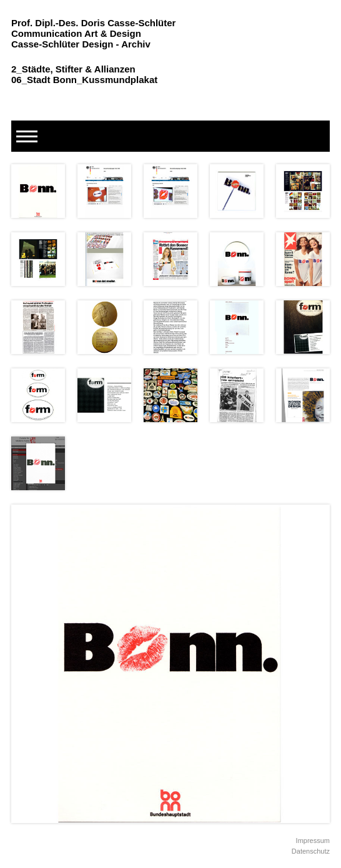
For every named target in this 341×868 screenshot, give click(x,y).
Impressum (313, 841)
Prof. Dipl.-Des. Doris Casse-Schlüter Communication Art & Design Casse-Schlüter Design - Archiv (93, 33)
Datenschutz (311, 851)
